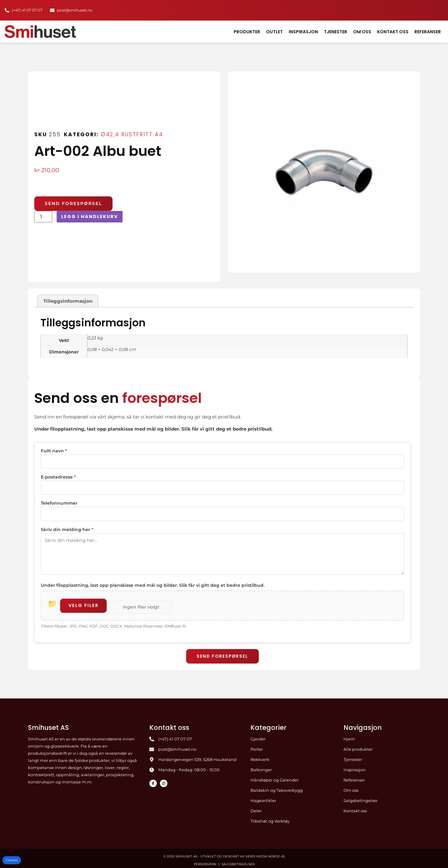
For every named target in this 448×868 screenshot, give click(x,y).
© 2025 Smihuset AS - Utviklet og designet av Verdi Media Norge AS (224, 852)
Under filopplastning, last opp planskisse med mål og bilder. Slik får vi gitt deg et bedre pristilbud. (153, 581)
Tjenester (336, 32)
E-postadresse (58, 476)
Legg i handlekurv (91, 217)
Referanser (428, 32)
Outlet (274, 32)
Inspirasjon (303, 32)
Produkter (247, 32)
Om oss (362, 32)
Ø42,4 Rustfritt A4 (132, 134)
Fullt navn (54, 451)
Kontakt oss (393, 32)
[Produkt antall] (43, 217)
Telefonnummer (59, 502)
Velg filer (85, 601)
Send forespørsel (222, 652)
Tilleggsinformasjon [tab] (68, 301)
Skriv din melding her (67, 527)
